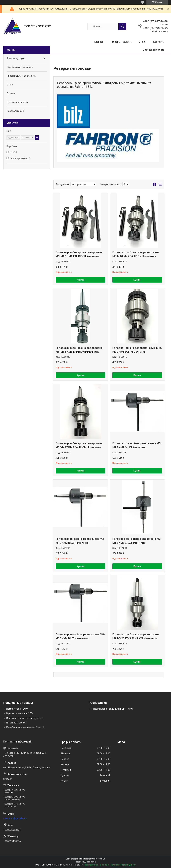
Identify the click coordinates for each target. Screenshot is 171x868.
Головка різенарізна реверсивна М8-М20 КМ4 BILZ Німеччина (80, 636)
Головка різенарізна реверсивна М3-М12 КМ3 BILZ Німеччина (137, 541)
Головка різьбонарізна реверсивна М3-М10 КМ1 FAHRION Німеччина (79, 254)
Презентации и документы (21, 76)
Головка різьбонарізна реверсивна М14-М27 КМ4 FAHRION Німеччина (79, 445)
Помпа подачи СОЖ (17, 709)
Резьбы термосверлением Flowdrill (25, 727)
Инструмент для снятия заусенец (25, 718)
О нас (142, 42)
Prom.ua (102, 859)
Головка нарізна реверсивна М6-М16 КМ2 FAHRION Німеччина (137, 350)
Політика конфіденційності (123, 865)
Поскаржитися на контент (97, 865)
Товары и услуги (121, 42)
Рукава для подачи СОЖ (20, 713)
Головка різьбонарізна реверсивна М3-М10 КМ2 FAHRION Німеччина (136, 254)
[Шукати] (122, 26)
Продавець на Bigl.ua (86, 862)
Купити (81, 280)
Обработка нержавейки (20, 67)
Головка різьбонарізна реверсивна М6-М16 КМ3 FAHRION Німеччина (79, 350)
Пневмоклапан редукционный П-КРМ (112, 709)
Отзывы (11, 93)
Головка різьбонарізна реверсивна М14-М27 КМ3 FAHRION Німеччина (136, 636)
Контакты (159, 42)
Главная (99, 42)
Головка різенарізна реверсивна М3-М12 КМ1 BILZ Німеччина (137, 445)
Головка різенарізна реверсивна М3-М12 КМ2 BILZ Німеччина (80, 541)
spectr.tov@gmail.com (15, 818)
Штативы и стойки (16, 723)
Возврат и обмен (16, 111)
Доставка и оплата (153, 50)
